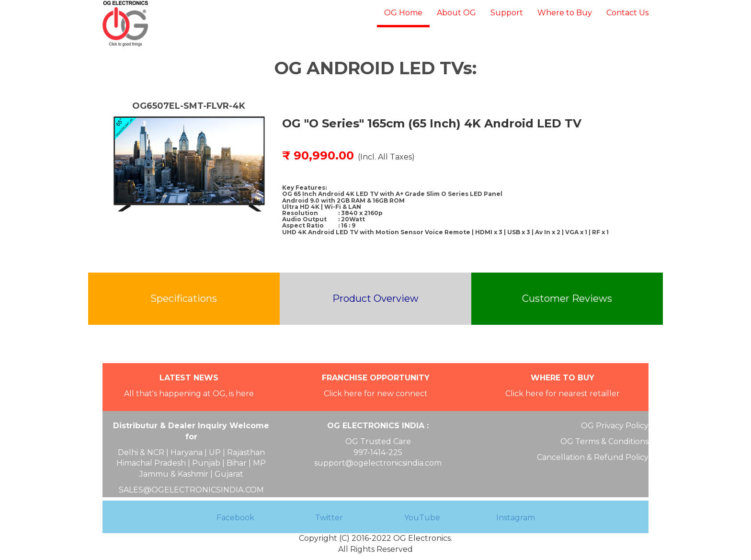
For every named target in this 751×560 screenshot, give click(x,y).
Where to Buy (565, 13)
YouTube (422, 518)
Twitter (329, 518)
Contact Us (627, 13)
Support (507, 13)
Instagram (516, 518)
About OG (456, 13)
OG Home (403, 13)
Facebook (235, 518)
